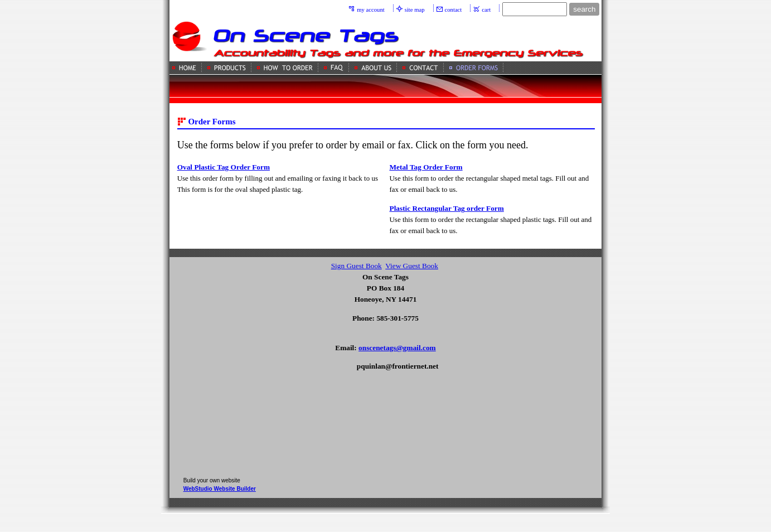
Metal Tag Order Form (426, 167)
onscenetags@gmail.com (397, 348)
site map (415, 10)
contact (454, 10)
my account (370, 10)
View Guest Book (412, 266)
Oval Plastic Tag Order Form (224, 167)
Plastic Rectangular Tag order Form (446, 208)
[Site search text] (535, 9)
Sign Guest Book (357, 266)
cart (486, 10)
